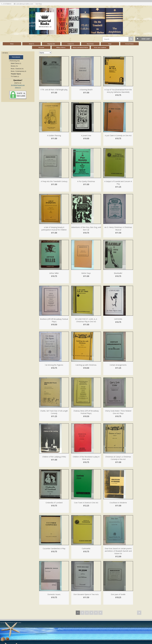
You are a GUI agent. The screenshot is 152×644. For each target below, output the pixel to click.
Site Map (39, 4)
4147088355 (7, 4)
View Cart (146, 39)
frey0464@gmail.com (18, 85)
